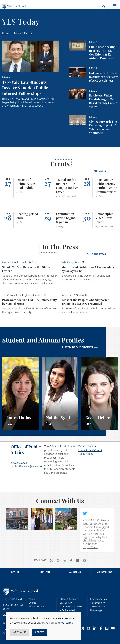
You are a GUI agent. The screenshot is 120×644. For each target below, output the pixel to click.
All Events (100, 171)
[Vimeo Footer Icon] (107, 629)
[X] (51, 561)
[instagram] (58, 561)
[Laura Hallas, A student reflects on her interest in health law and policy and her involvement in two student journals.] (20, 393)
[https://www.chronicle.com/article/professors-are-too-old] (30, 305)
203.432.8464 (18, 463)
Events (32, 603)
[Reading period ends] (20, 220)
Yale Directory (97, 603)
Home (6, 33)
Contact (45, 572)
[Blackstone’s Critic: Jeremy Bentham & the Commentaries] (100, 188)
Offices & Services (69, 599)
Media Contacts (37, 607)
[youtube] (85, 561)
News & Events (23, 33)
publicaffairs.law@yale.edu (26, 466)
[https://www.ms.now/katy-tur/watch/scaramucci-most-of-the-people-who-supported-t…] (90, 305)
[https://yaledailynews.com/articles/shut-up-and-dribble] (90, 272)
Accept (39, 632)
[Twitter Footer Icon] (83, 629)
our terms (67, 623)
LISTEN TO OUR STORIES (77, 347)
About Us (75, 572)
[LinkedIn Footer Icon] (95, 629)
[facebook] (71, 561)
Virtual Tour (105, 572)
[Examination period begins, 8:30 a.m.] (60, 220)
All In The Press (97, 254)
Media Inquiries (87, 446)
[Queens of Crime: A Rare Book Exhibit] (20, 188)
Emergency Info (99, 599)
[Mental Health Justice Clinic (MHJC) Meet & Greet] (60, 188)
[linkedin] (65, 561)
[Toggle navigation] (115, 6)
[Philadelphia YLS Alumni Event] (100, 220)
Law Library (66, 603)
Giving (15, 572)
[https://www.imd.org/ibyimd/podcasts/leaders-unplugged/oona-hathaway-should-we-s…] (30, 274)
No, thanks (20, 632)
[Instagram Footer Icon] (89, 629)
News (32, 599)
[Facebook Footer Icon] (101, 629)
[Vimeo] (77, 561)
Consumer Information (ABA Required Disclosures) (71, 610)
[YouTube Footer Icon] (113, 629)
